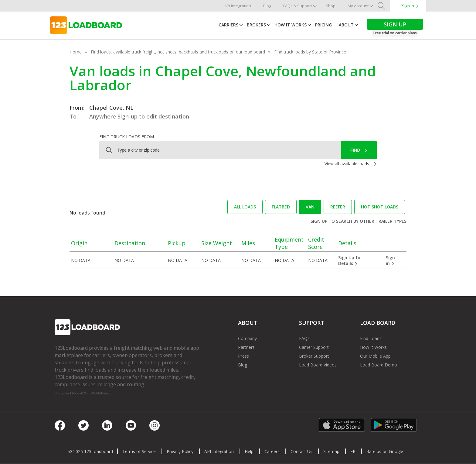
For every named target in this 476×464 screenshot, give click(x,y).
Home (76, 52)
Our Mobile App (375, 356)
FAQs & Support (298, 6)
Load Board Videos (318, 365)
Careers (272, 451)
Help (249, 451)
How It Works (291, 25)
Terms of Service (139, 451)
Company (247, 338)
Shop (331, 6)
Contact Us (301, 451)
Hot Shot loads (380, 207)
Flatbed (281, 207)
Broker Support (314, 356)
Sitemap (331, 451)
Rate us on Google (385, 451)
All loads (245, 207)
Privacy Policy (180, 451)
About (346, 25)
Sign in (408, 6)
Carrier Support (314, 347)
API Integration (238, 6)
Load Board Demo (379, 365)
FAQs (304, 338)
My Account (358, 6)
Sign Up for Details (350, 260)
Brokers (256, 25)
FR (353, 451)
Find (355, 150)
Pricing (323, 25)
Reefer (338, 207)
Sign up (319, 221)
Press (243, 356)
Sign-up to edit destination (153, 116)
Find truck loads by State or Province (310, 52)
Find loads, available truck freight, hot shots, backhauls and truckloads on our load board (178, 52)
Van (310, 207)
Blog (267, 6)
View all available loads (347, 164)
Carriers (228, 25)
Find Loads (371, 338)
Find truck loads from (127, 137)
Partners (246, 347)
